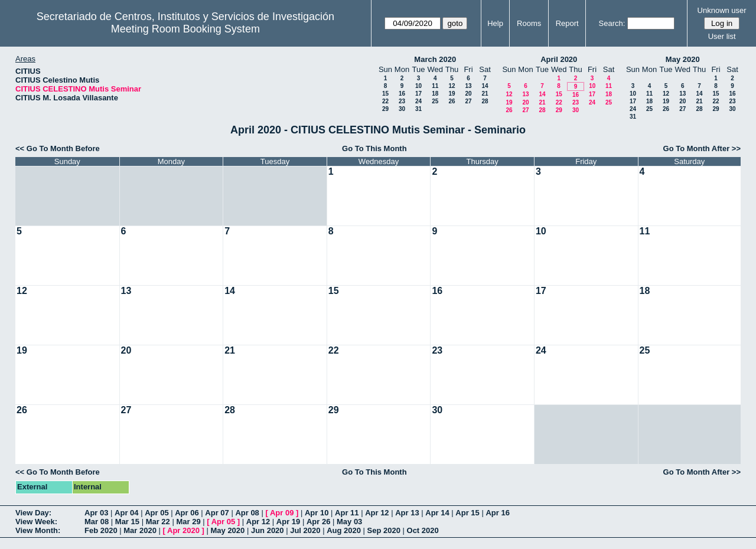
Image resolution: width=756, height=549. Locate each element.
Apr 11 (347, 513)
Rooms (529, 23)
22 (385, 101)
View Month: (38, 530)
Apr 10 (317, 513)
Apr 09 (282, 513)
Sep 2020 (384, 530)
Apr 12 (377, 513)
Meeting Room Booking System (185, 29)
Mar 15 (127, 522)
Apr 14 (437, 513)
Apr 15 (467, 513)
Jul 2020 (305, 530)
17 (418, 94)
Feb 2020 (101, 530)
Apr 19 (288, 522)
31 (418, 109)
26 (452, 101)
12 (452, 86)
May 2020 (683, 59)
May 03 (349, 522)
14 (485, 86)
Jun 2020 (268, 530)
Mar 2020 (140, 530)
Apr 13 (407, 513)
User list (722, 36)
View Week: (36, 522)
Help (495, 23)
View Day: (33, 513)
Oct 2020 (423, 530)
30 (402, 109)
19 (452, 94)
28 (485, 101)
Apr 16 (497, 513)
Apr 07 (217, 513)
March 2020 (435, 59)
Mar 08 (97, 522)
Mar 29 (188, 522)
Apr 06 (187, 513)
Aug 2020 (344, 530)
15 (385, 94)
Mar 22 (158, 522)
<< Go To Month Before (58, 148)
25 (435, 101)
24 (418, 101)
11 (435, 86)
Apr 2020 (183, 530)
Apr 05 (157, 513)
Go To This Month (374, 148)
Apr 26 (318, 522)
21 (485, 94)
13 (468, 86)
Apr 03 (96, 513)
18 (435, 94)
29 (385, 109)
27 (468, 101)
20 (468, 94)
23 (402, 101)
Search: (612, 23)
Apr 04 (126, 513)
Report (567, 23)
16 (402, 94)
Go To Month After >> (702, 148)
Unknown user (722, 10)
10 (418, 86)
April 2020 (559, 59)
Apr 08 (247, 513)
